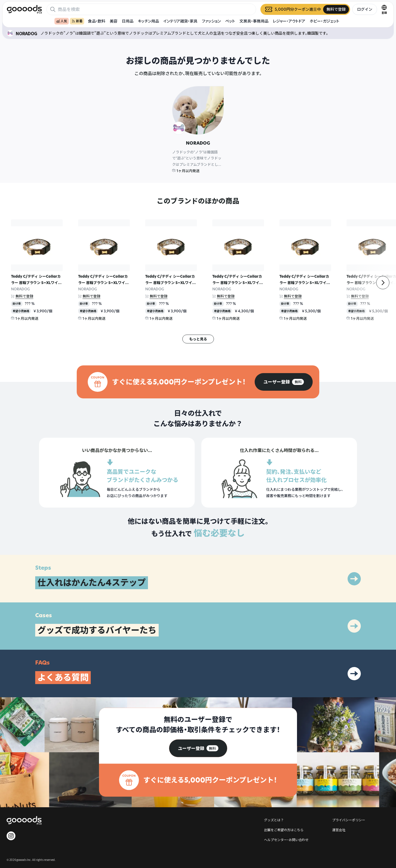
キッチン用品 (148, 21)
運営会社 (339, 830)
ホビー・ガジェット (324, 21)
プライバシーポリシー (349, 820)
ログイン (365, 9)
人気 (62, 21)
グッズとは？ (274, 820)
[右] (383, 283)
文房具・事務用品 (254, 21)
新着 (77, 21)
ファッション (211, 21)
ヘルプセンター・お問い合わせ (286, 840)
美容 (114, 21)
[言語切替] (384, 9)
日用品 (128, 21)
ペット (230, 21)
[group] (284, 382)
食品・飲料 (97, 21)
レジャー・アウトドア (289, 21)
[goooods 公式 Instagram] (11, 836)
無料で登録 (24, 296)
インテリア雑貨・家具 (180, 21)
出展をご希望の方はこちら (284, 830)
